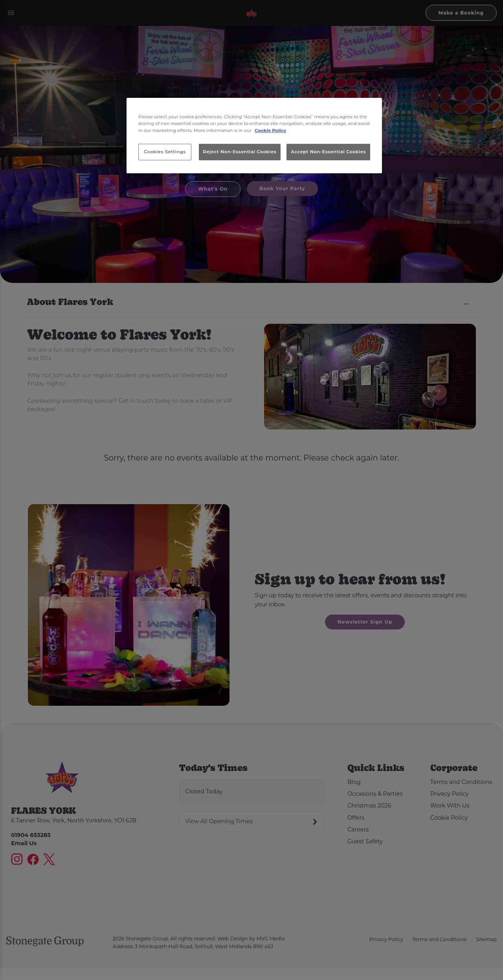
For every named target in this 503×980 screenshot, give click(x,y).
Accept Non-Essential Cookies (328, 152)
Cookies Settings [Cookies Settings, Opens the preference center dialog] (165, 152)
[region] (254, 136)
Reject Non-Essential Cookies (240, 152)
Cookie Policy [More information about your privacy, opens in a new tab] (270, 130)
